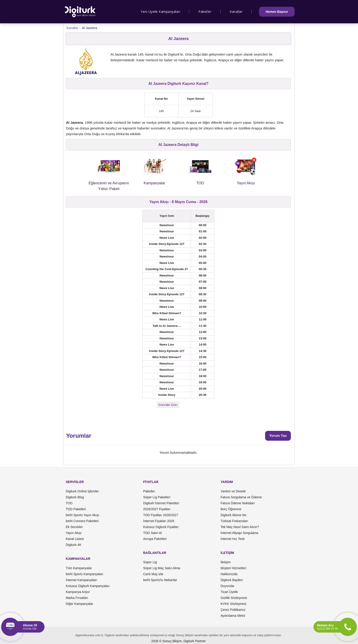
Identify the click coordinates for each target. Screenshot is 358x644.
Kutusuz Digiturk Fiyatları (161, 527)
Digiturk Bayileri (232, 580)
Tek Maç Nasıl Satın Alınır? (240, 527)
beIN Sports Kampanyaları (84, 574)
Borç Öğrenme (231, 509)
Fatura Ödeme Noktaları (238, 503)
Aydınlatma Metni (233, 616)
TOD (69, 503)
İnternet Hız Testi (233, 539)
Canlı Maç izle (153, 574)
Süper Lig (150, 562)
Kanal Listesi (75, 539)
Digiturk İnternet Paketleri (161, 503)
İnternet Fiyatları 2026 (159, 521)
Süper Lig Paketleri (157, 497)
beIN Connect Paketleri (82, 521)
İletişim (226, 562)
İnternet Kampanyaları (82, 580)
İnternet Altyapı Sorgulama (239, 533)
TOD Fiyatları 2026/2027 (161, 515)
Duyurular (228, 586)
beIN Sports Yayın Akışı (83, 515)
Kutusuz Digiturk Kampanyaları (88, 586)
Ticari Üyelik (229, 592)
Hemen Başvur (277, 12)
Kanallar (236, 12)
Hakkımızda (229, 574)
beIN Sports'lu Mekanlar (160, 580)
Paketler (205, 12)
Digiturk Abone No (233, 515)
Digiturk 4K (74, 545)
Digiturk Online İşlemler (82, 491)
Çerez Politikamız (233, 610)
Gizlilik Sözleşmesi (234, 598)
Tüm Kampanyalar (79, 568)
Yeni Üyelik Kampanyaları (160, 12)
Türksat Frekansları (234, 521)
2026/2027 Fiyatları (157, 509)
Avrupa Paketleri (155, 539)
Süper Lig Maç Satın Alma (162, 568)
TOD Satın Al (152, 533)
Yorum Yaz (278, 436)
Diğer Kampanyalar (79, 604)
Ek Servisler (74, 527)
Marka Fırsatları (77, 598)
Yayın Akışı (74, 533)
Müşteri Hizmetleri (233, 568)
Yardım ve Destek (233, 491)
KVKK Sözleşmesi (233, 604)
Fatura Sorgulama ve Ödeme (241, 497)
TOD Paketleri (76, 509)
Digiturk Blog (75, 497)
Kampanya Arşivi (78, 592)
